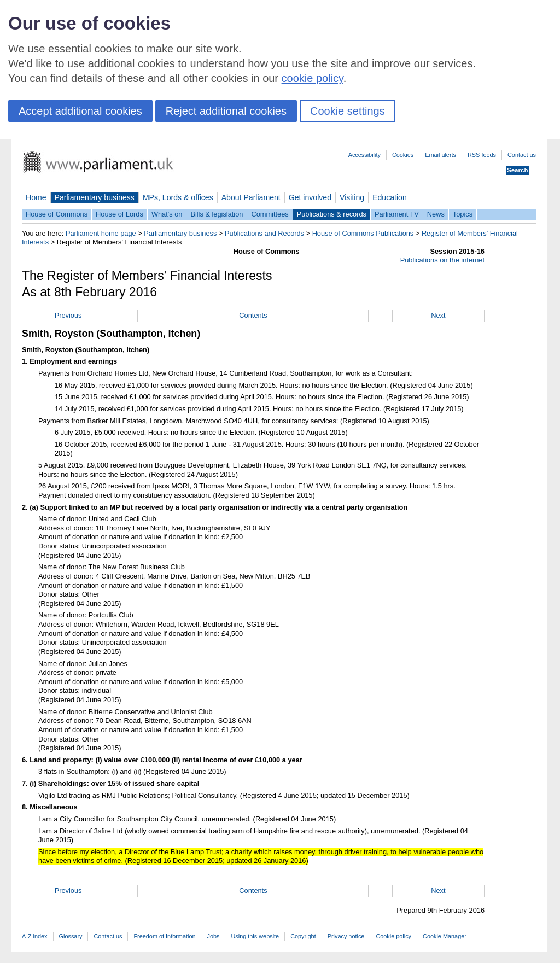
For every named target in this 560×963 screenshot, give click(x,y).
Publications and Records (264, 233)
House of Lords (119, 214)
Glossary (71, 936)
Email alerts (441, 155)
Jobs (213, 936)
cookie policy (313, 78)
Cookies (403, 155)
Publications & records (332, 214)
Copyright (303, 936)
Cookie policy (393, 936)
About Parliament (251, 197)
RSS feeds (482, 155)
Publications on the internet (442, 260)
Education (390, 197)
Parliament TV (397, 214)
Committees (270, 214)
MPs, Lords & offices (178, 197)
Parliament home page (101, 233)
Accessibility (364, 155)
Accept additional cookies (80, 111)
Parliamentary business (95, 197)
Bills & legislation (217, 214)
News (436, 214)
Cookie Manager (445, 936)
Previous (68, 315)
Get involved (310, 197)
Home (36, 197)
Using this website (255, 936)
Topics (463, 214)
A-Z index (35, 936)
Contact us (522, 155)
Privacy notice (346, 936)
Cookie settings (348, 111)
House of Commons (57, 214)
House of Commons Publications (363, 233)
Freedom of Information (164, 936)
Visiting (352, 197)
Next (438, 315)
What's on (167, 214)
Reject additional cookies (226, 111)
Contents (253, 315)
